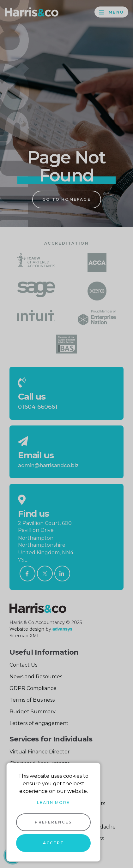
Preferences (53, 822)
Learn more (53, 803)
